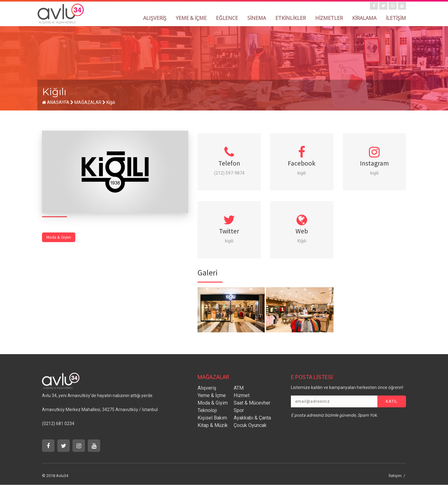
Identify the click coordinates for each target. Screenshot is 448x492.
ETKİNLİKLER (291, 18)
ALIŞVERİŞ (155, 18)
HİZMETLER (329, 18)
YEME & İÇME (191, 18)
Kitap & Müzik (213, 432)
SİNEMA (257, 18)
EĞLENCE (227, 18)
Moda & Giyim (59, 236)
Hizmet (242, 403)
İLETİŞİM (396, 18)
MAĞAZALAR (88, 102)
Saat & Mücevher (252, 410)
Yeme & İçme (212, 403)
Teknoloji (207, 417)
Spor (239, 417)
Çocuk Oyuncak (250, 432)
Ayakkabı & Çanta (252, 425)
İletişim (395, 483)
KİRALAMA (364, 18)
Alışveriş (207, 395)
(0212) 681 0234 (58, 431)
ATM (239, 395)
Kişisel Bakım (212, 425)
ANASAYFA (56, 102)
